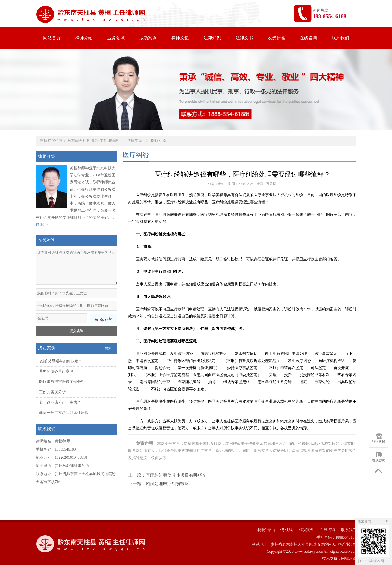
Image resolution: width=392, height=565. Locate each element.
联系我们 (340, 38)
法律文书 (244, 38)
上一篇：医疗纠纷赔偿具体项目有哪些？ (167, 475)
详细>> (42, 225)
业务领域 (116, 38)
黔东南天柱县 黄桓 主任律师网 (93, 141)
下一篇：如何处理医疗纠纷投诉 (159, 484)
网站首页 (52, 38)
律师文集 (180, 38)
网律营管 (349, 559)
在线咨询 (308, 38)
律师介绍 (84, 38)
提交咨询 (77, 331)
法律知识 (212, 38)
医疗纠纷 (159, 141)
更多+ (109, 348)
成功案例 (148, 38)
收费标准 (276, 38)
